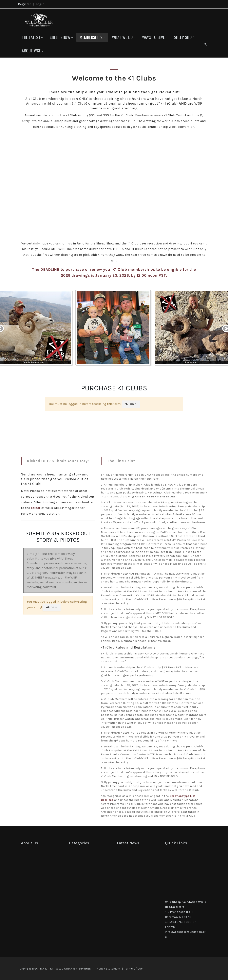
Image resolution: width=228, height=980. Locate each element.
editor (36, 508)
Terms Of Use (133, 969)
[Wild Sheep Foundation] (38, 19)
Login (40, 4)
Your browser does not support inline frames (114, 413)
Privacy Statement (108, 969)
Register (24, 4)
